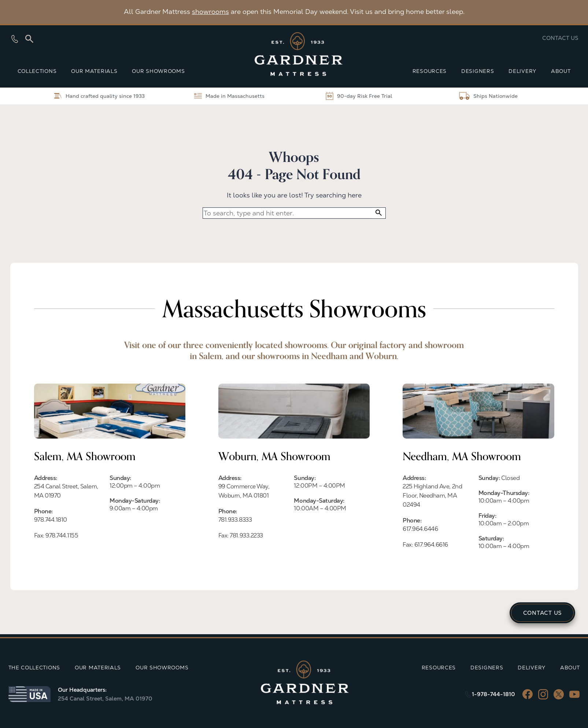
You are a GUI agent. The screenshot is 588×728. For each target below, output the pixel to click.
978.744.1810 (51, 520)
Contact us (560, 38)
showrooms (210, 12)
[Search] (29, 39)
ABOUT (561, 71)
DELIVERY (522, 71)
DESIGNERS (478, 71)
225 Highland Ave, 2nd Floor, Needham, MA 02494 (432, 496)
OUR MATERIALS (94, 71)
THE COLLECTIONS (34, 668)
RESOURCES (430, 71)
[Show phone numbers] (15, 39)
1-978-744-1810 (493, 694)
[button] (379, 213)
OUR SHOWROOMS (158, 71)
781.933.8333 (235, 520)
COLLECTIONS (37, 71)
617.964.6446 (420, 529)
